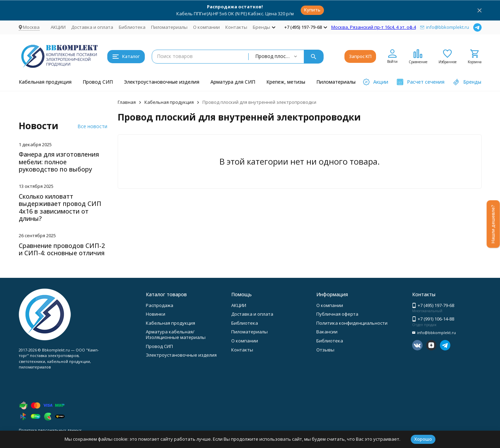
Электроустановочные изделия (162, 82)
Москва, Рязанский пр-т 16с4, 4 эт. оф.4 (374, 27)
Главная (127, 102)
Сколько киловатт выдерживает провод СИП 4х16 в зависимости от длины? (60, 208)
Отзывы (325, 350)
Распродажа (160, 305)
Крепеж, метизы (286, 82)
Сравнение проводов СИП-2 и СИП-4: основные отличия (62, 249)
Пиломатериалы (169, 27)
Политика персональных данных (50, 430)
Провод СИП (98, 82)
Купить (312, 10)
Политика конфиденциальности (352, 323)
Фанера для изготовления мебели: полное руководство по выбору (59, 162)
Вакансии (327, 332)
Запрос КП (360, 56)
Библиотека (132, 27)
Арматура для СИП (233, 82)
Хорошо (423, 439)
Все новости (92, 126)
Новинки (156, 314)
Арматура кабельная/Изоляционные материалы (176, 334)
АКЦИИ (58, 27)
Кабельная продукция (45, 82)
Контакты (236, 27)
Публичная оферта (337, 314)
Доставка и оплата (92, 27)
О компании (206, 27)
